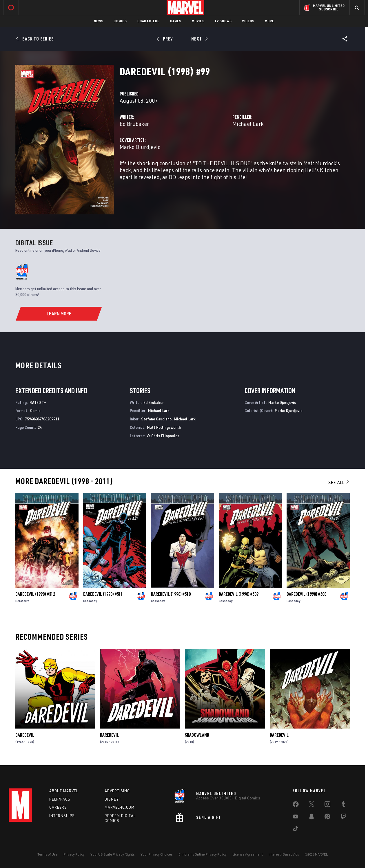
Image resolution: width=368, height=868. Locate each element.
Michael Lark (248, 124)
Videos (248, 21)
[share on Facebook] (296, 806)
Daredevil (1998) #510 (171, 594)
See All (339, 482)
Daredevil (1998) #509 (239, 594)
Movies (198, 21)
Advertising (117, 791)
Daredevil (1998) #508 (306, 594)
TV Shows (223, 21)
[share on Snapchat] (311, 818)
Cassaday (90, 601)
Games (176, 21)
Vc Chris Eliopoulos (163, 436)
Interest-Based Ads (284, 854)
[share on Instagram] (327, 805)
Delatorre (22, 601)
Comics (120, 21)
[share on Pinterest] (327, 818)
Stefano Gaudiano (156, 419)
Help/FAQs (60, 799)
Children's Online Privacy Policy (203, 854)
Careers (58, 807)
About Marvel (64, 791)
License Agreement (248, 854)
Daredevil (25, 735)
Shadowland (197, 735)
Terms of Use (48, 854)
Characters (149, 21)
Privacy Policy (74, 854)
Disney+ (113, 799)
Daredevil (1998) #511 (103, 594)
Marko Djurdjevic (140, 147)
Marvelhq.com (120, 807)
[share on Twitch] (343, 818)
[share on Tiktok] (296, 830)
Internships (62, 816)
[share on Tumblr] (343, 805)
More (270, 21)
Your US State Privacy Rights (113, 854)
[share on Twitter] (311, 805)
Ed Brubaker (134, 124)
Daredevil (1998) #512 (35, 594)
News (99, 21)
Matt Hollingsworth (164, 427)
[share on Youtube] (296, 818)
